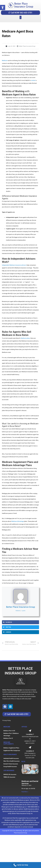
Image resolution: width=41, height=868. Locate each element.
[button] (3, 8)
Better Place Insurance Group (21, 607)
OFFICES (24, 727)
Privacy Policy (7, 720)
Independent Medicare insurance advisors (14, 265)
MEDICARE (7, 727)
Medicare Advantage (18, 521)
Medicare (5, 60)
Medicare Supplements (8, 743)
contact (33, 80)
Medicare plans (25, 338)
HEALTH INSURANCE (10, 754)
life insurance (9, 771)
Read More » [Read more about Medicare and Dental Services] (25, 792)
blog (23, 762)
